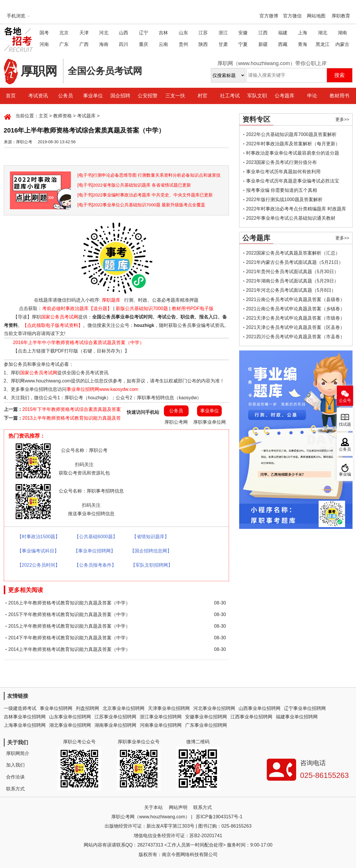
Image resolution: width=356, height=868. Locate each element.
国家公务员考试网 (60, 317)
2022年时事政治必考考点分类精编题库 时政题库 (296, 209)
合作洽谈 (15, 777)
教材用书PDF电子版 (193, 308)
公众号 (345, 401)
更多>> (342, 119)
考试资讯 (38, 96)
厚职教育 (341, 16)
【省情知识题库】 (151, 537)
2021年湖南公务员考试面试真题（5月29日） (292, 281)
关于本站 (153, 807)
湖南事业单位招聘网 (115, 725)
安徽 (243, 33)
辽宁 (144, 33)
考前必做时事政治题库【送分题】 (77, 308)
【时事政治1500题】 (39, 537)
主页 (43, 116)
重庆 (144, 44)
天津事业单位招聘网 (169, 708)
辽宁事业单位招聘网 (305, 708)
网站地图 (316, 16)
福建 (283, 33)
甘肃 (223, 44)
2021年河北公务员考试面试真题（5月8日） (291, 290)
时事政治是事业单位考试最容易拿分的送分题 (293, 153)
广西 (84, 44)
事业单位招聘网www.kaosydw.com (102, 389)
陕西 (203, 44)
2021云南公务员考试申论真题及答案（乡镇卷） (296, 309)
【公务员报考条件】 (95, 565)
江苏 (203, 33)
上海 (303, 33)
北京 (64, 33)
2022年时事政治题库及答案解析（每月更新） (293, 144)
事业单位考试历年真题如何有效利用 (283, 172)
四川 (124, 44)
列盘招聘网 (87, 708)
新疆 (263, 44)
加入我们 (15, 765)
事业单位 (93, 96)
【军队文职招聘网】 (152, 565)
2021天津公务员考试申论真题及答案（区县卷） (296, 327)
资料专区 (256, 119)
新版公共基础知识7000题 (142, 308)
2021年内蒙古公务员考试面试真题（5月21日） (295, 262)
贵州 (183, 44)
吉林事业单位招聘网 (25, 717)
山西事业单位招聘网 (260, 708)
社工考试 (230, 96)
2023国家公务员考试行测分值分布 (282, 162)
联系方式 (15, 789)
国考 (44, 33)
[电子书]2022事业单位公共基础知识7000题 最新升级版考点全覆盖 (141, 205)
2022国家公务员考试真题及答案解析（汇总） (293, 253)
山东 (183, 33)
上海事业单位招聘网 (25, 725)
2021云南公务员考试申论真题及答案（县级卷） (296, 299)
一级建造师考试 (20, 708)
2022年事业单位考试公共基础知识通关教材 (291, 218)
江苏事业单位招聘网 (115, 717)
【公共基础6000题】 (96, 537)
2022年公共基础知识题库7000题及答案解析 (291, 134)
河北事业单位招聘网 (214, 708)
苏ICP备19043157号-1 (219, 817)
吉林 (163, 33)
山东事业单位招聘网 (70, 717)
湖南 (342, 33)
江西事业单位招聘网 (251, 717)
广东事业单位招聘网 (206, 725)
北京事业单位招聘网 (124, 708)
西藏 (283, 44)
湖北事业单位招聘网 (70, 725)
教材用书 (339, 96)
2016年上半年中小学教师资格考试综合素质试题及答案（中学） (79, 342)
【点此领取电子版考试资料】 (53, 325)
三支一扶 (175, 96)
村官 (203, 96)
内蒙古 (342, 44)
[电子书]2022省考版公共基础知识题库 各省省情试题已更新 (134, 185)
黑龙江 (323, 44)
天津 (84, 33)
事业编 (345, 474)
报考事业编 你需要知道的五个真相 (282, 190)
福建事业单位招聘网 (297, 717)
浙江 (223, 33)
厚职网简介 (18, 753)
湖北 (323, 33)
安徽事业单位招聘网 (206, 717)
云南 (163, 44)
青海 (303, 44)
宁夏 (243, 44)
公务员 (66, 96)
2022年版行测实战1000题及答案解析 (284, 199)
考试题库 (86, 116)
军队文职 (257, 96)
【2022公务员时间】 (39, 565)
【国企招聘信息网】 (151, 551)
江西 (263, 33)
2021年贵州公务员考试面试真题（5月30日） (292, 272)
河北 (104, 33)
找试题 (345, 424)
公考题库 (285, 96)
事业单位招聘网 (56, 708)
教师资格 (62, 116)
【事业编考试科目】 (38, 551)
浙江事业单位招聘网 (161, 717)
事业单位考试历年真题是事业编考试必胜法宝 (293, 181)
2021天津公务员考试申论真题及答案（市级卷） (296, 318)
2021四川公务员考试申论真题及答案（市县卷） (296, 337)
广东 (64, 44)
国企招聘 (120, 96)
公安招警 (148, 96)
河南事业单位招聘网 (161, 725)
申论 (312, 96)
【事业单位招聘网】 (94, 551)
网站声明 (178, 807)
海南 (104, 44)
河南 (44, 44)
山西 (124, 33)
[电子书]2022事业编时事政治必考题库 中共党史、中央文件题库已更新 (145, 195)
